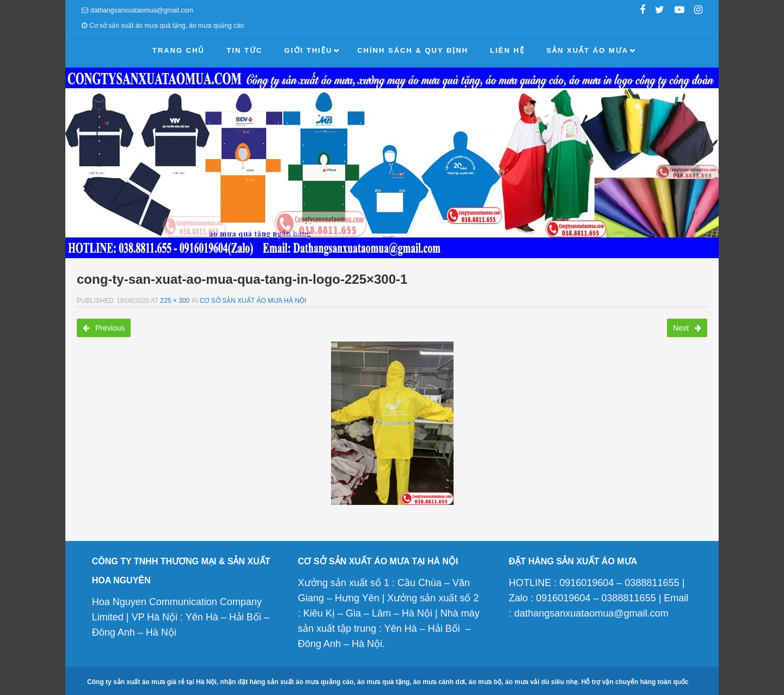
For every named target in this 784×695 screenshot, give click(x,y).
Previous (104, 328)
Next (687, 328)
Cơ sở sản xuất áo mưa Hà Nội (253, 301)
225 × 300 (175, 301)
